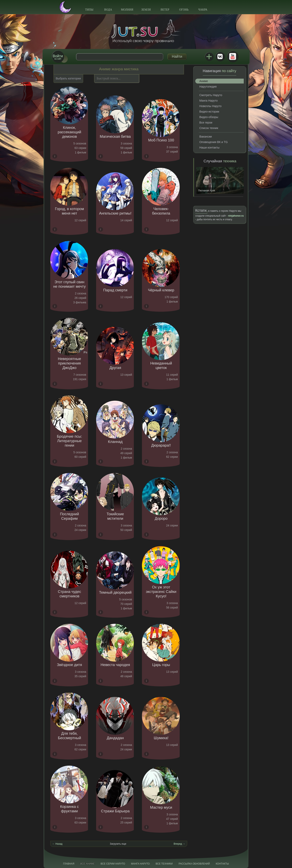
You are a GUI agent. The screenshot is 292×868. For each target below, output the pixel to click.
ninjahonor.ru (236, 216)
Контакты (222, 864)
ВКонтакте (220, 56)
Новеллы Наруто (210, 106)
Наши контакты (209, 148)
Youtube (233, 56)
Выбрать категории (68, 78)
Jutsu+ (209, 56)
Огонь (184, 10)
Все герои (206, 123)
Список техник (209, 128)
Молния (127, 10)
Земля (146, 10)
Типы (89, 10)
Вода (108, 10)
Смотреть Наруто (211, 95)
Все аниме (87, 864)
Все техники (164, 864)
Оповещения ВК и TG (214, 142)
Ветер (165, 10)
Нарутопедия (208, 87)
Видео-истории (209, 112)
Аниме (204, 81)
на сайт (58, 57)
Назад (59, 844)
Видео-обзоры (209, 117)
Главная (69, 864)
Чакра (203, 10)
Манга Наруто (208, 101)
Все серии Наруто (113, 864)
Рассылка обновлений (194, 864)
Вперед (178, 844)
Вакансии (206, 137)
